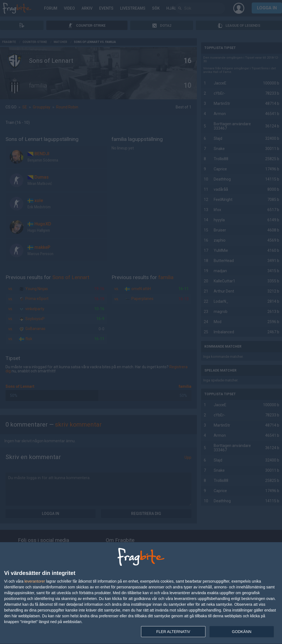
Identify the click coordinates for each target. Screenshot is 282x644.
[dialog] (141, 593)
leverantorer (35, 581)
